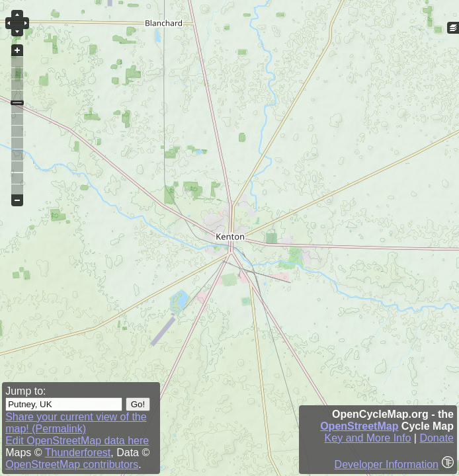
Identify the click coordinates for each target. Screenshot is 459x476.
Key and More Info (368, 438)
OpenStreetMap (359, 426)
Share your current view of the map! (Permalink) (76, 423)
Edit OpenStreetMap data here (77, 441)
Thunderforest (78, 453)
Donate (437, 438)
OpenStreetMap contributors (72, 464)
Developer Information (387, 464)
